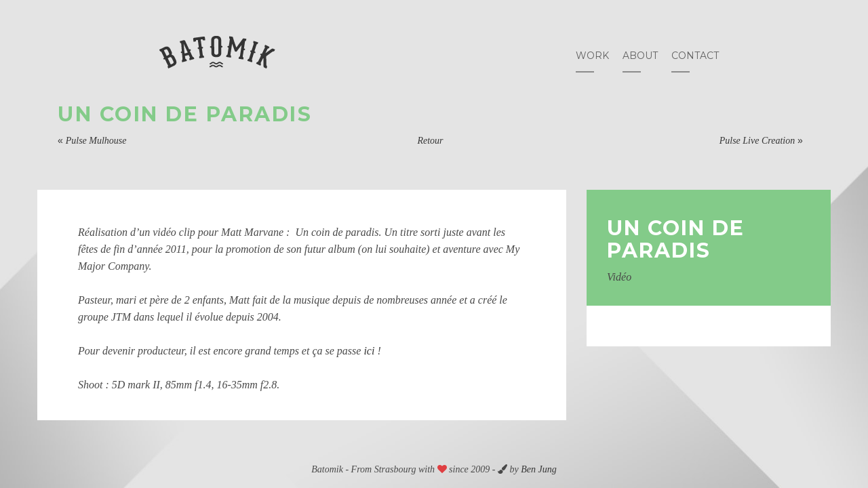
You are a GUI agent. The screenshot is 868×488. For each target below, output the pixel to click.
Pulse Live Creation (757, 141)
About (640, 56)
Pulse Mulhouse (96, 141)
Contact (695, 56)
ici (369, 351)
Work (592, 56)
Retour (430, 141)
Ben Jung (538, 469)
